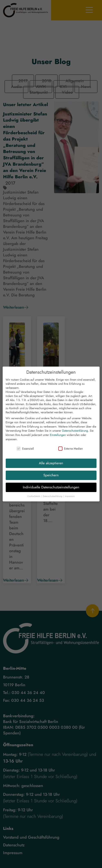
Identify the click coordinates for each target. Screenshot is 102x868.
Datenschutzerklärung (75, 431)
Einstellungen (58, 436)
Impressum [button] (70, 497)
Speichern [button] (51, 476)
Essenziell (25, 449)
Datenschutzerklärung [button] (53, 497)
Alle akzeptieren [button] (51, 464)
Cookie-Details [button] (34, 497)
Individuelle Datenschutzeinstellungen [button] (51, 488)
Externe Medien (71, 449)
